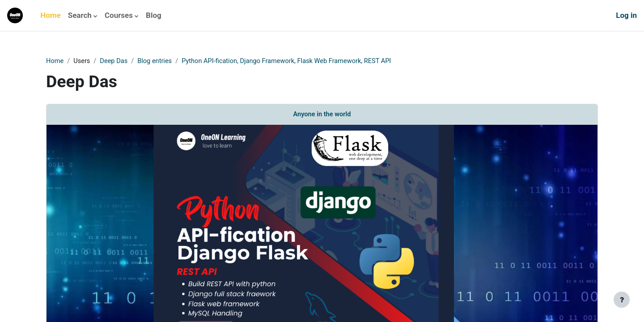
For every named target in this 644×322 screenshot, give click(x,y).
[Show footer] (622, 300)
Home (55, 61)
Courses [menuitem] (119, 15)
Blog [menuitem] (154, 15)
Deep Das (115, 61)
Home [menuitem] (51, 15)
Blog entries (157, 61)
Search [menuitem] (80, 15)
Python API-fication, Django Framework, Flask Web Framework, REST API (292, 61)
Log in (626, 15)
